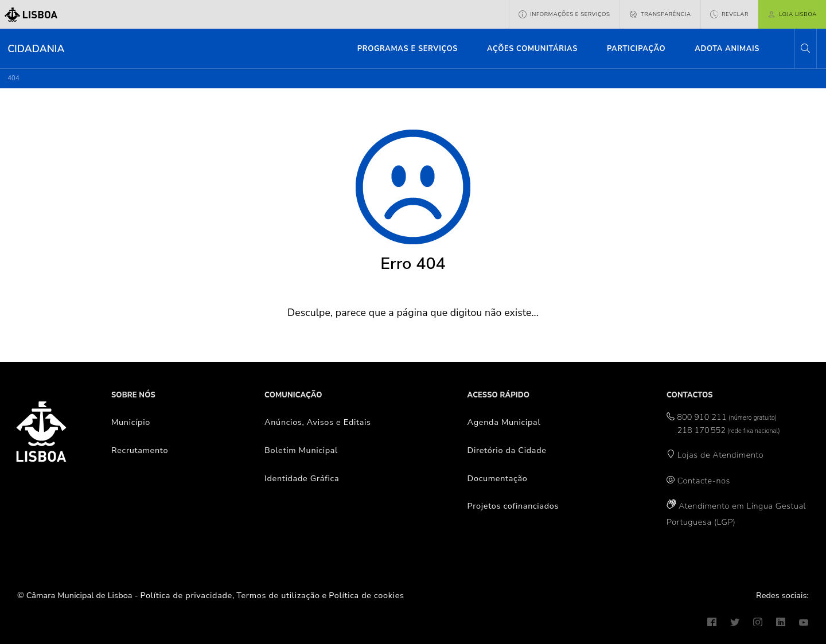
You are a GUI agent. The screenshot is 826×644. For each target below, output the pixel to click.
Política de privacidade (186, 595)
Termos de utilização (278, 595)
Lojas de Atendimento (721, 455)
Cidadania (36, 49)
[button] (805, 48)
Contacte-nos (704, 481)
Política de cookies (366, 595)
